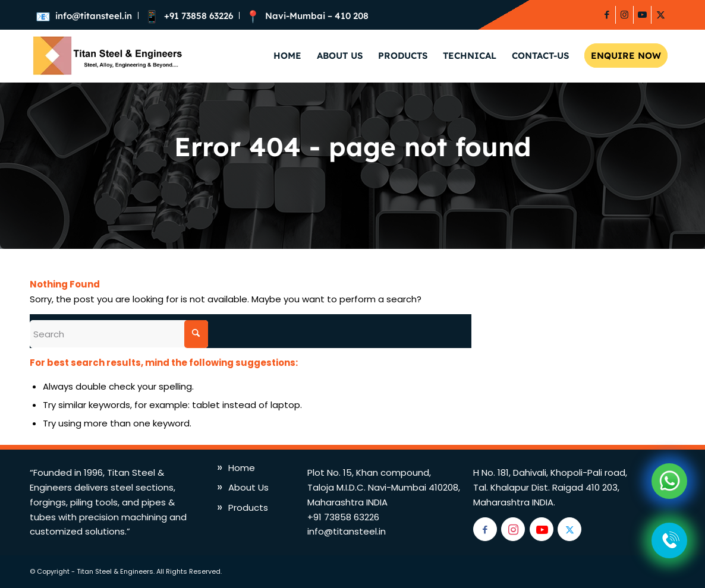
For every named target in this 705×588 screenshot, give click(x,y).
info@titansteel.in (94, 16)
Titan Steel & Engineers (115, 571)
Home (242, 468)
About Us (248, 487)
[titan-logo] (106, 56)
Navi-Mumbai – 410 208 (317, 16)
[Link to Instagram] (624, 15)
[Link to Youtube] (642, 15)
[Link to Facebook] (607, 15)
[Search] (119, 334)
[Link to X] (660, 15)
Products (248, 508)
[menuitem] (87, 15)
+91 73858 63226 (199, 16)
